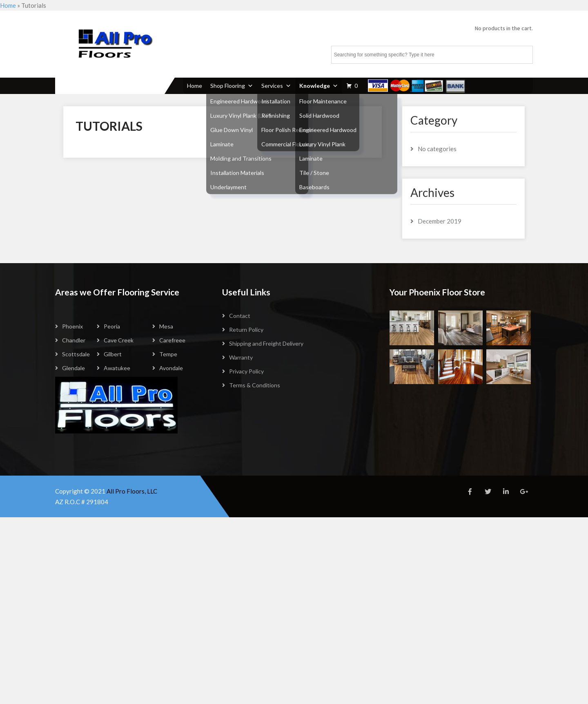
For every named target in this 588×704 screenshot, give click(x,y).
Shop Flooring (232, 86)
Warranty (241, 357)
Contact (240, 316)
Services (276, 86)
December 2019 (440, 221)
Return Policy (246, 330)
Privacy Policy (246, 371)
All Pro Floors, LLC (132, 491)
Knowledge (319, 86)
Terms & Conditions (255, 385)
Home (8, 5)
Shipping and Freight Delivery (266, 343)
